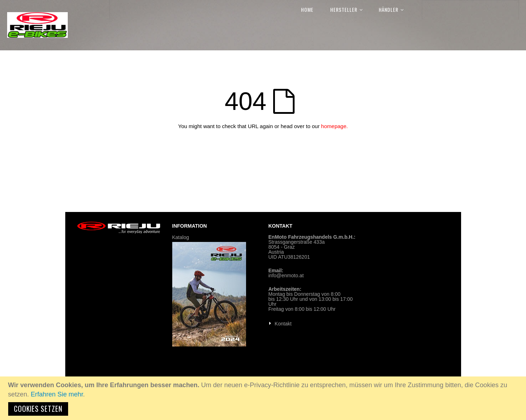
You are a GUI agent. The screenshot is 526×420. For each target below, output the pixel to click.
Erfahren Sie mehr (57, 394)
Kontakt (283, 324)
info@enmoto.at (286, 275)
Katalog (181, 237)
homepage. (334, 126)
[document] (264, 398)
